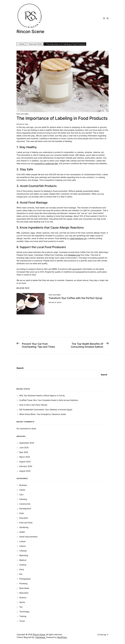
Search (20, 368)
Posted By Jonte (55, 302)
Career (22, 490)
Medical (23, 560)
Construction (25, 504)
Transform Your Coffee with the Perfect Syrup (75, 298)
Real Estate (24, 588)
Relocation (24, 593)
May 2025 (24, 452)
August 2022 (25, 471)
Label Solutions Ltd (78, 238)
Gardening (24, 527)
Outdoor (23, 565)
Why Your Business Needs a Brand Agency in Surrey (42, 395)
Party (22, 569)
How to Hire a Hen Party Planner (33, 405)
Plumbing (23, 583)
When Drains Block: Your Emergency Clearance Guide (43, 414)
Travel (22, 621)
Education (24, 518)
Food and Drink (23, 114)
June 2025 (24, 448)
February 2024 (26, 466)
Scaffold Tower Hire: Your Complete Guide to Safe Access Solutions (49, 400)
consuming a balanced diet (46, 163)
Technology (24, 612)
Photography (25, 579)
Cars (21, 494)
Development (25, 509)
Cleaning (23, 499)
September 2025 (27, 443)
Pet (21, 574)
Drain (22, 513)
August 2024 (25, 462)
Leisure (22, 546)
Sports (22, 602)
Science (23, 598)
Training (23, 616)
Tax (21, 607)
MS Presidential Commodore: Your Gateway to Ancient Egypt (46, 410)
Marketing (24, 555)
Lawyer (23, 541)
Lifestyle (23, 551)
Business (23, 485)
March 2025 (25, 457)
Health (22, 532)
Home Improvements (28, 537)
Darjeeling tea (74, 255)
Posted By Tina (22, 124)
